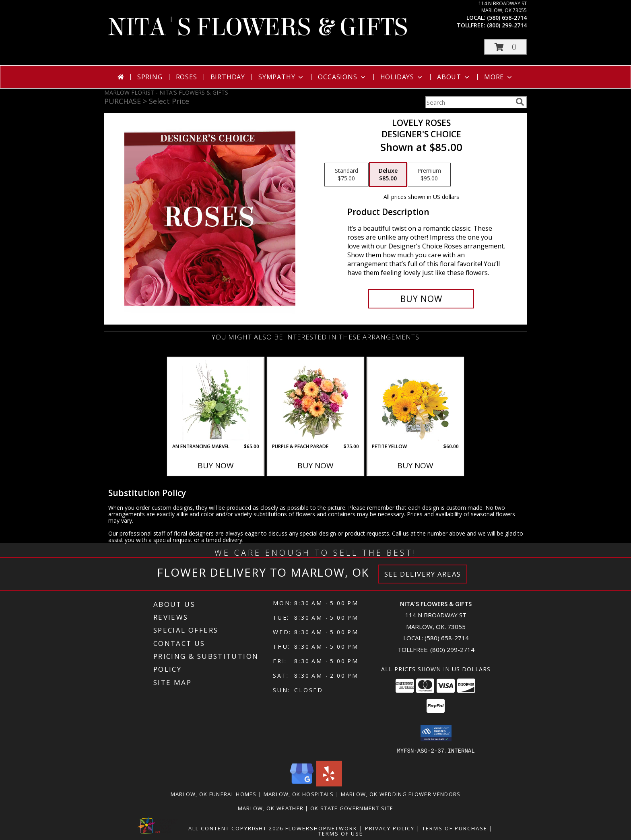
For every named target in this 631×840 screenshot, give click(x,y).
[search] (520, 102)
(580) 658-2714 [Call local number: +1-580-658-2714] (507, 18)
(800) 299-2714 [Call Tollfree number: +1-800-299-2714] (452, 650)
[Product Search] (469, 102)
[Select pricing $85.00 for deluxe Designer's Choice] (388, 175)
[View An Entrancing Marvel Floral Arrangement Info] (216, 400)
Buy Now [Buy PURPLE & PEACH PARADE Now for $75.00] (315, 466)
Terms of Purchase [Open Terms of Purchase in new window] (455, 828)
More (499, 77)
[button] (505, 47)
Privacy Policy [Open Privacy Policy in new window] (390, 828)
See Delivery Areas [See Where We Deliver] (423, 574)
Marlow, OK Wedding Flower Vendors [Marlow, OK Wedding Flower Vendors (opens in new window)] (401, 794)
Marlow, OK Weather (271, 808)
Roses (187, 77)
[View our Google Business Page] (302, 784)
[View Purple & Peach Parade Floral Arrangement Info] (316, 400)
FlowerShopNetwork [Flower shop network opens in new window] (321, 828)
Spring (150, 77)
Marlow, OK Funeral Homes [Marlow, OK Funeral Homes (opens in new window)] (214, 794)
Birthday (228, 77)
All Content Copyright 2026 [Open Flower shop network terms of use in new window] (236, 828)
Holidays (402, 77)
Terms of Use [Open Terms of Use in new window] (341, 833)
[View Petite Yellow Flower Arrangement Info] (416, 400)
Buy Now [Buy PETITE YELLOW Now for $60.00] (415, 466)
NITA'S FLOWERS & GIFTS (258, 27)
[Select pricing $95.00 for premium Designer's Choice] (429, 175)
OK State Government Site (352, 808)
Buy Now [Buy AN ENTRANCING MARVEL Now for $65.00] (216, 466)
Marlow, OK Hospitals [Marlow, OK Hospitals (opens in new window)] (299, 794)
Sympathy (281, 77)
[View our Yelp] (329, 784)
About (454, 77)
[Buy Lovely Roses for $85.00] (421, 299)
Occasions (342, 77)
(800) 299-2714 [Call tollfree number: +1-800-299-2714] (507, 25)
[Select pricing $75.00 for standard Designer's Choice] (346, 175)
